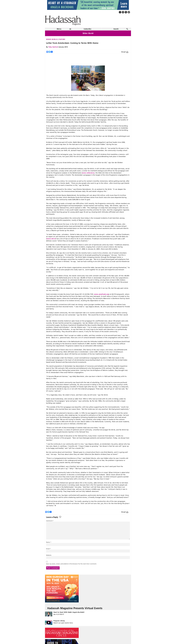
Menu (59, 29)
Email (125, 52)
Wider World (52, 39)
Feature (62, 39)
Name (49, 542)
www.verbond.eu (88, 173)
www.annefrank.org (101, 294)
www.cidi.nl (51, 239)
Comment (50, 521)
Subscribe (87, 29)
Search (116, 29)
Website (49, 555)
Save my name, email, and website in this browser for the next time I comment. (71, 564)
